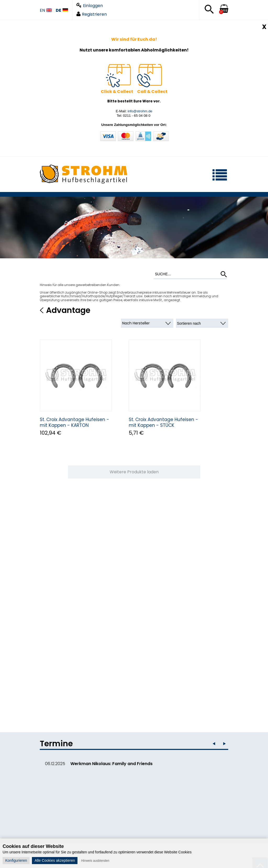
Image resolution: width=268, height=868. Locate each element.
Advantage (68, 310)
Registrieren (92, 14)
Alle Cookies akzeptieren (55, 860)
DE (62, 11)
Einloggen (90, 6)
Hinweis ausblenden (95, 861)
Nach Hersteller (136, 323)
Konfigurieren (16, 860)
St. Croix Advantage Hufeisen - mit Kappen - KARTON (74, 422)
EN (46, 11)
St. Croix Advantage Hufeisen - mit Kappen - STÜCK (163, 422)
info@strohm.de (140, 111)
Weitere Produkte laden (134, 472)
